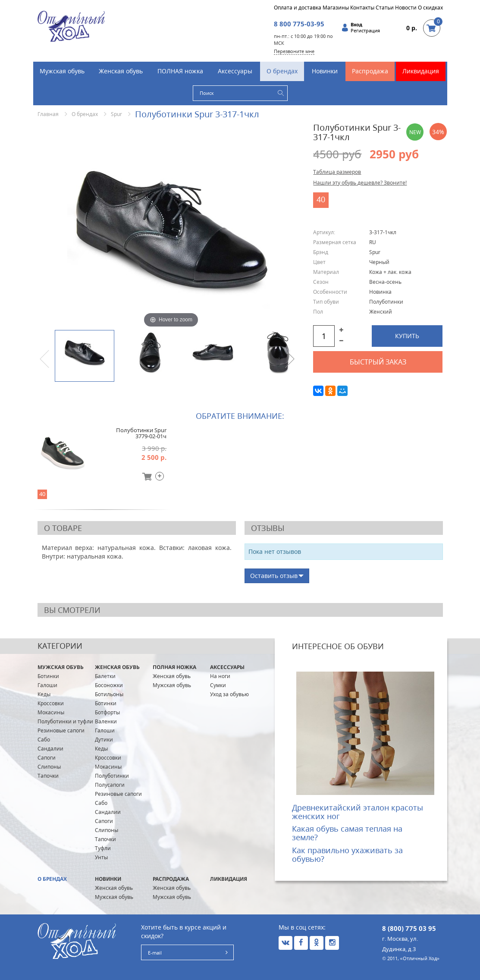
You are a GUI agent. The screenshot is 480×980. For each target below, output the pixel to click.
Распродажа (370, 71)
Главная (48, 114)
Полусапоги (110, 785)
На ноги (220, 676)
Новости (406, 8)
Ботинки (48, 676)
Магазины (336, 8)
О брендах (282, 71)
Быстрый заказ (378, 362)
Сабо (44, 740)
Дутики (104, 740)
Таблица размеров (337, 172)
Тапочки (48, 776)
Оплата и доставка (298, 8)
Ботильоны (109, 694)
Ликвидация (421, 71)
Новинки (325, 71)
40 (321, 199)
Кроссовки (51, 703)
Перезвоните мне (294, 51)
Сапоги (47, 758)
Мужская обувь (62, 71)
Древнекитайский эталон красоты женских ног (358, 812)
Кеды (44, 694)
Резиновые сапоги (61, 730)
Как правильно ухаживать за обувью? (347, 854)
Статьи (385, 8)
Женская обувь (121, 71)
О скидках (430, 8)
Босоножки (109, 685)
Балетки (105, 676)
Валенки (106, 721)
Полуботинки (112, 776)
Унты (101, 857)
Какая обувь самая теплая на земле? (347, 833)
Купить (407, 336)
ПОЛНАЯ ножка (180, 71)
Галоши (47, 685)
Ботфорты (107, 712)
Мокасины (51, 712)
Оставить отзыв (274, 576)
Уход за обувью (229, 694)
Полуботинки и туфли (65, 721)
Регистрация (365, 31)
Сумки (218, 685)
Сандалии (50, 749)
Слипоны (49, 767)
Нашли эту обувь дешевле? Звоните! (360, 183)
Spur (116, 114)
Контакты (362, 8)
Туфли (103, 848)
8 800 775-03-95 (299, 24)
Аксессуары (235, 71)
